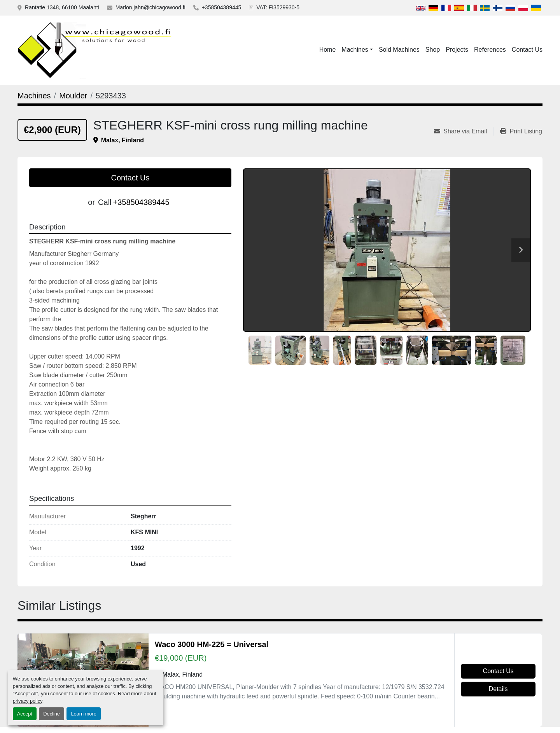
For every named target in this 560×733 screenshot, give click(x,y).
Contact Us (527, 50)
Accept (25, 714)
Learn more (83, 714)
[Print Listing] (521, 131)
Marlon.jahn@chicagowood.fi (150, 7)
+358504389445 (222, 7)
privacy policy (28, 701)
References (490, 50)
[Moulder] (73, 96)
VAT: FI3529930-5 (278, 7)
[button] (357, 50)
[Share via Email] (464, 131)
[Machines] (34, 96)
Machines (355, 50)
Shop (433, 50)
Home (328, 50)
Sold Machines (399, 50)
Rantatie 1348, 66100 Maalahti (62, 7)
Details (498, 689)
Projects (457, 50)
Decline (52, 714)
